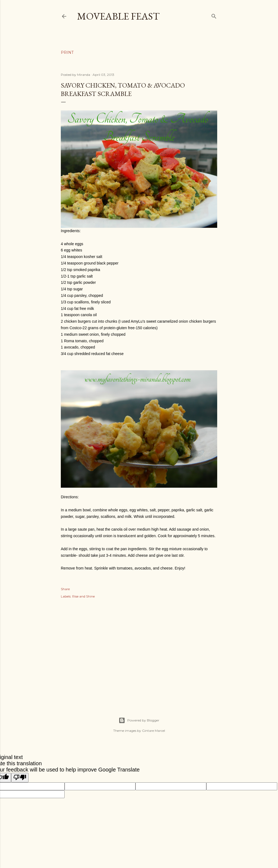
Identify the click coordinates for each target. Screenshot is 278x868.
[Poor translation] (20, 778)
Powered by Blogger (139, 720)
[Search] (214, 15)
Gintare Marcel (154, 731)
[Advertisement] (139, 652)
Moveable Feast (118, 16)
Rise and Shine (83, 596)
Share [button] (65, 589)
